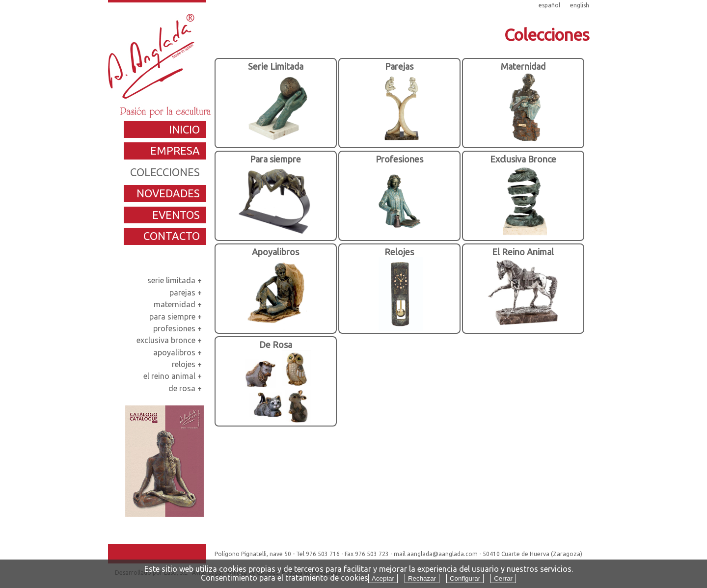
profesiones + (178, 328)
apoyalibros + (178, 352)
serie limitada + (176, 280)
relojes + (188, 364)
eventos (176, 215)
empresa (175, 150)
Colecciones (547, 34)
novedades (168, 193)
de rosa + (186, 388)
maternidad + (179, 304)
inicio (184, 129)
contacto (172, 236)
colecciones (165, 172)
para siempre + (177, 317)
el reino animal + (174, 376)
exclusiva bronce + (170, 340)
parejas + (187, 293)
